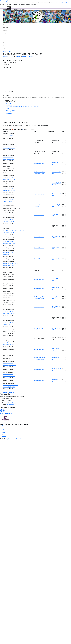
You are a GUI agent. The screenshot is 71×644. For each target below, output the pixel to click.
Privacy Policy (66, 3)
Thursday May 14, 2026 (9, 313)
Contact (5, 36)
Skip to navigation (5, 1)
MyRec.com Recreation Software (15, 439)
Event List (25, 57)
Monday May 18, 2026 (8, 345)
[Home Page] (6, 25)
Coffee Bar (9, 108)
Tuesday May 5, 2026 (8, 221)
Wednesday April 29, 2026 (9, 179)
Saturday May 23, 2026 (9, 387)
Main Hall (9, 112)
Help (3, 433)
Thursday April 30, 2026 (9, 190)
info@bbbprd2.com (11, 403)
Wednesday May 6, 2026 (9, 243)
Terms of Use (56, 3)
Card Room (9, 105)
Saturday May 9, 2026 (8, 265)
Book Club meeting (39, 195)
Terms (4, 426)
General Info (6, 33)
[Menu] (4, 48)
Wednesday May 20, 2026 (9, 365)
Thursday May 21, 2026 (9, 376)
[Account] (6, 39)
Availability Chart (8, 57)
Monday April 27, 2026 (9, 159)
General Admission (8, 135)
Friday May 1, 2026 (8, 201)
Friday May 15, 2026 (8, 324)
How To (4, 436)
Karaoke (36, 184)
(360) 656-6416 (10, 405)
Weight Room (10, 113)
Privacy (4, 429)
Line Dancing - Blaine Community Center (13, 230)
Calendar (17, 57)
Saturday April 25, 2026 (9, 148)
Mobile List (32, 57)
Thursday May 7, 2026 (8, 254)
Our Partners (6, 413)
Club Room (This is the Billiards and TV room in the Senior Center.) (23, 107)
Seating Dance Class (8, 252)
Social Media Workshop (9, 241)
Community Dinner (8, 374)
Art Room (9, 103)
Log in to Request (8, 91)
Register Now (8, 51)
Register (5, 28)
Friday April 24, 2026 (8, 137)
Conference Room (11, 110)
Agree (9, 7)
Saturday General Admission (10, 146)
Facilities (5, 30)
